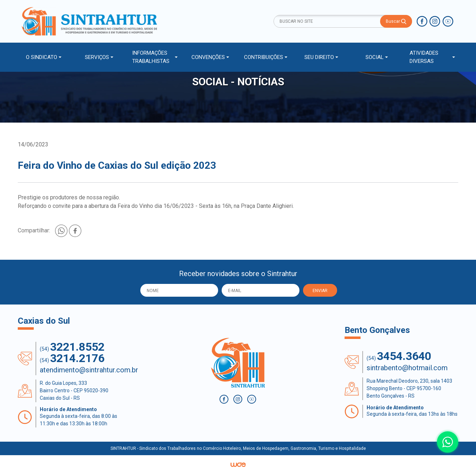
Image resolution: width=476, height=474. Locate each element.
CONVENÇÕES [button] (208, 57)
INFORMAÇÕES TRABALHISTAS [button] (151, 57)
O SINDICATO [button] (42, 57)
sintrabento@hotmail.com (407, 368)
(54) (72, 347)
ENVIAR (320, 291)
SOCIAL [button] (375, 57)
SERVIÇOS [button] (97, 57)
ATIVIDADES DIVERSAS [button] (424, 57)
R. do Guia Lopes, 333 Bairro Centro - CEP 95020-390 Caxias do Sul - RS (74, 390)
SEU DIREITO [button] (319, 57)
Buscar (396, 21)
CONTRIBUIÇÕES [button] (264, 57)
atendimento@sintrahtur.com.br (89, 370)
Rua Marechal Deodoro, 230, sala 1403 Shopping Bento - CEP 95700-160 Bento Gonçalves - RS (409, 388)
